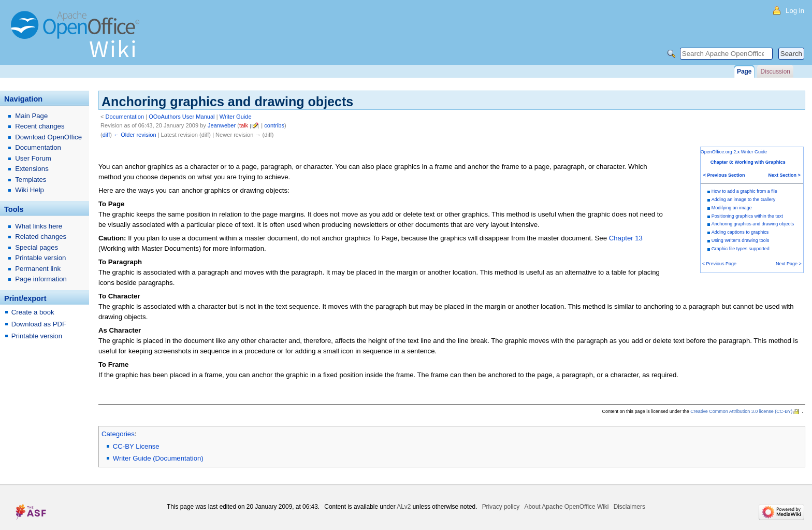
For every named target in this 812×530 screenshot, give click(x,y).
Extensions (32, 169)
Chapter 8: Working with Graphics (748, 162)
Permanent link (38, 269)
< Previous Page (719, 264)
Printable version (40, 258)
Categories (118, 434)
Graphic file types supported (741, 249)
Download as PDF (39, 324)
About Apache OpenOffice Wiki (567, 507)
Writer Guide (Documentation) (158, 458)
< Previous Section (724, 175)
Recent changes (40, 126)
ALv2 (404, 507)
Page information (41, 279)
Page (744, 71)
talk (244, 125)
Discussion (775, 71)
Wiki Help (30, 190)
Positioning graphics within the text (747, 216)
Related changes (41, 237)
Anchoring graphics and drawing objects (753, 224)
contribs (274, 125)
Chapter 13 (626, 238)
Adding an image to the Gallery (744, 199)
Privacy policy (501, 507)
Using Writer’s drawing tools (741, 240)
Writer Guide (236, 117)
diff (106, 135)
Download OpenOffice (48, 137)
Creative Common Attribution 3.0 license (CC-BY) (741, 411)
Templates (31, 180)
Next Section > (785, 175)
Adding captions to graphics (740, 232)
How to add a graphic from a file (744, 191)
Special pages (37, 247)
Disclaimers (629, 507)
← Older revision (135, 135)
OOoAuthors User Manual (182, 117)
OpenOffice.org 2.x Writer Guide (734, 152)
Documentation (125, 117)
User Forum (33, 158)
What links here (39, 226)
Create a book (33, 312)
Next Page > (789, 264)
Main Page (31, 116)
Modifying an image (732, 208)
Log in (795, 11)
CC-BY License (136, 446)
